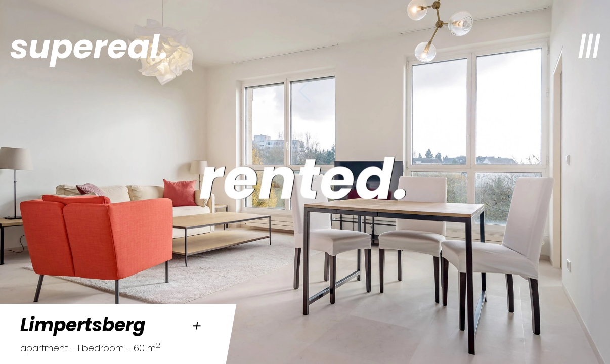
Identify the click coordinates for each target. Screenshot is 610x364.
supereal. (89, 47)
